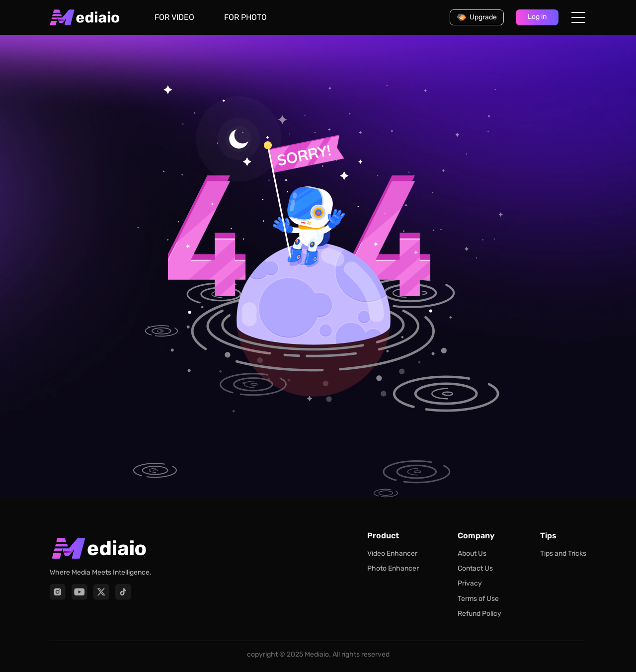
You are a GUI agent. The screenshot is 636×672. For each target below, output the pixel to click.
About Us (472, 553)
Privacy (470, 583)
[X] (101, 592)
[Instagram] (58, 592)
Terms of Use (478, 599)
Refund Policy (479, 614)
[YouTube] (79, 592)
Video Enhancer (392, 553)
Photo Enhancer (393, 568)
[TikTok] (123, 592)
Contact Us (475, 568)
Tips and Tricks (563, 553)
